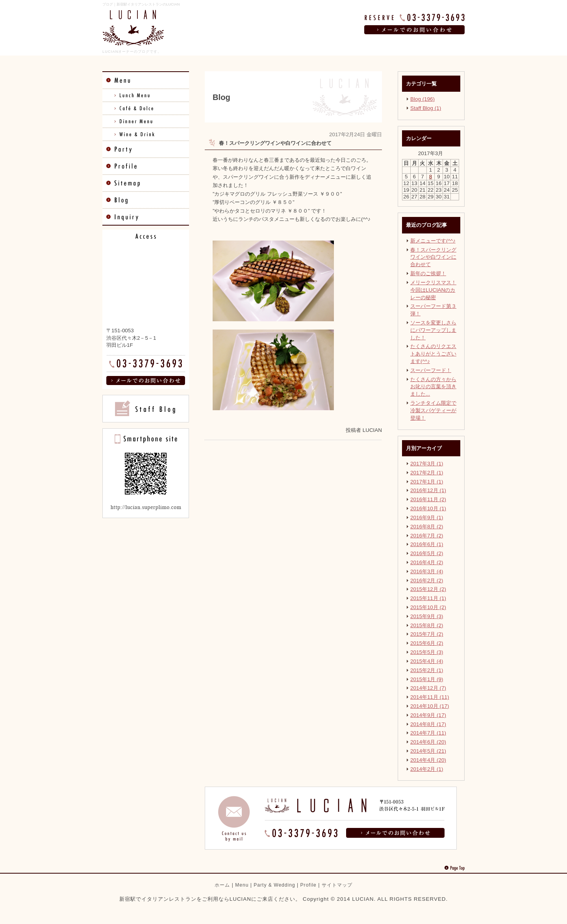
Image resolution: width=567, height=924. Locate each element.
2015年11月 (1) (428, 598)
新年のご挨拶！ (428, 273)
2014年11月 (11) (430, 697)
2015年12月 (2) (428, 589)
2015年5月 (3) (427, 652)
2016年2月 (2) (427, 581)
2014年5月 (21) (428, 751)
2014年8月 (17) (428, 724)
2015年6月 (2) (427, 643)
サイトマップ (337, 885)
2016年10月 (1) (428, 508)
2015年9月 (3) (427, 616)
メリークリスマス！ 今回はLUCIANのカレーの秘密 (433, 290)
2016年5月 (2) (427, 553)
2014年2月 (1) (427, 769)
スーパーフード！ (431, 370)
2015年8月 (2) (427, 625)
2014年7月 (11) (428, 733)
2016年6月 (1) (427, 544)
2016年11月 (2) (428, 499)
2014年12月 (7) (428, 688)
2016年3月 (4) (427, 571)
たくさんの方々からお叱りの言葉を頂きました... (433, 387)
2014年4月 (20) (428, 760)
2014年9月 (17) (428, 715)
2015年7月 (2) (427, 634)
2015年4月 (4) (427, 661)
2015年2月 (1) (427, 670)
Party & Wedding (274, 885)
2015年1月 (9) (427, 679)
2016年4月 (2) (427, 562)
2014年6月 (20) (428, 742)
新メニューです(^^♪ (433, 241)
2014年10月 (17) (430, 706)
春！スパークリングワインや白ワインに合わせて (433, 257)
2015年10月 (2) (428, 607)
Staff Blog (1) (426, 108)
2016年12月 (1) (428, 490)
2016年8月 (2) (427, 527)
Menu (242, 885)
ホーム (222, 885)
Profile (309, 885)
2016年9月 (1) (427, 518)
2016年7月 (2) (427, 536)
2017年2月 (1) (427, 473)
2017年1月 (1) (427, 482)
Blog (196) (422, 99)
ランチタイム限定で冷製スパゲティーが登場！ (433, 410)
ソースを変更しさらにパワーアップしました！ (433, 330)
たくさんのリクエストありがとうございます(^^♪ (433, 354)
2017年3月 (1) (427, 464)
